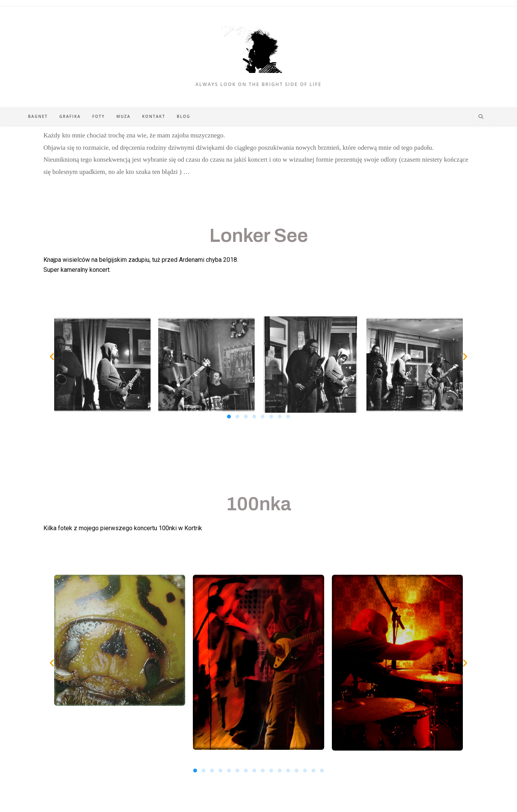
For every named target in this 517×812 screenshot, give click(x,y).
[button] (52, 357)
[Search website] (481, 117)
